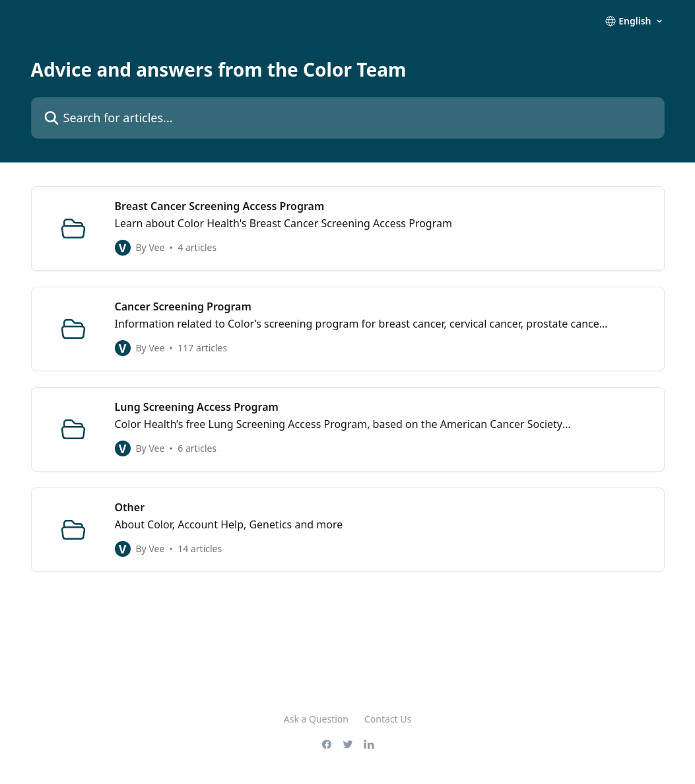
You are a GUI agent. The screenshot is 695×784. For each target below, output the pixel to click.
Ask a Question (316, 719)
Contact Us (388, 719)
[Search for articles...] (348, 118)
